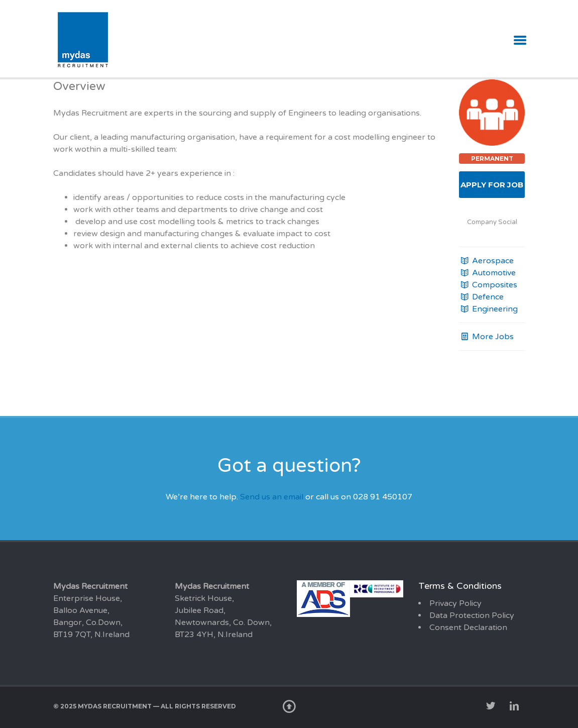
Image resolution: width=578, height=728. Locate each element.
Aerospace (486, 261)
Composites (488, 285)
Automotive (487, 273)
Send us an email (272, 497)
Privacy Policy (455, 603)
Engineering (488, 309)
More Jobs (486, 337)
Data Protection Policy (472, 615)
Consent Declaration (468, 628)
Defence (481, 297)
